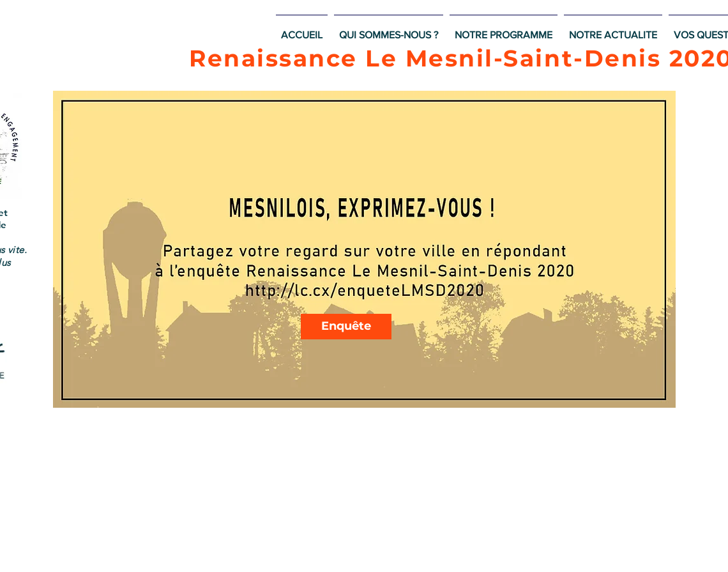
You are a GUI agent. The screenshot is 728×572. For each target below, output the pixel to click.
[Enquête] (346, 327)
